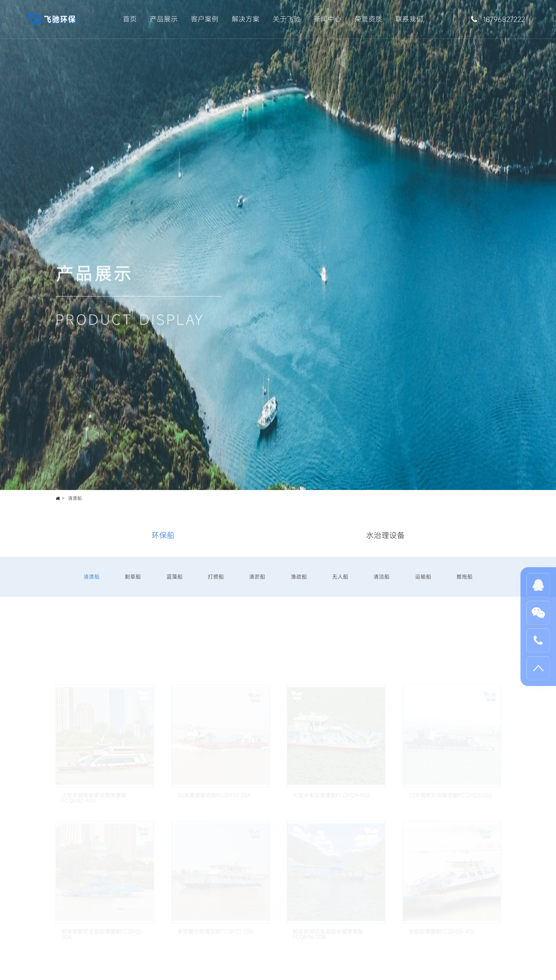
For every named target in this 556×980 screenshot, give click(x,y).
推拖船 (464, 577)
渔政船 (299, 577)
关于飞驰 (286, 19)
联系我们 (409, 19)
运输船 (423, 577)
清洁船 (381, 577)
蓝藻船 (175, 577)
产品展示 (164, 19)
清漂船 (75, 498)
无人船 (340, 577)
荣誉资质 (368, 19)
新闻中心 (327, 19)
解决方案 (246, 19)
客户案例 (205, 19)
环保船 (163, 535)
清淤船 (257, 577)
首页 (130, 19)
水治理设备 (385, 535)
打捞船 (216, 577)
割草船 (133, 577)
